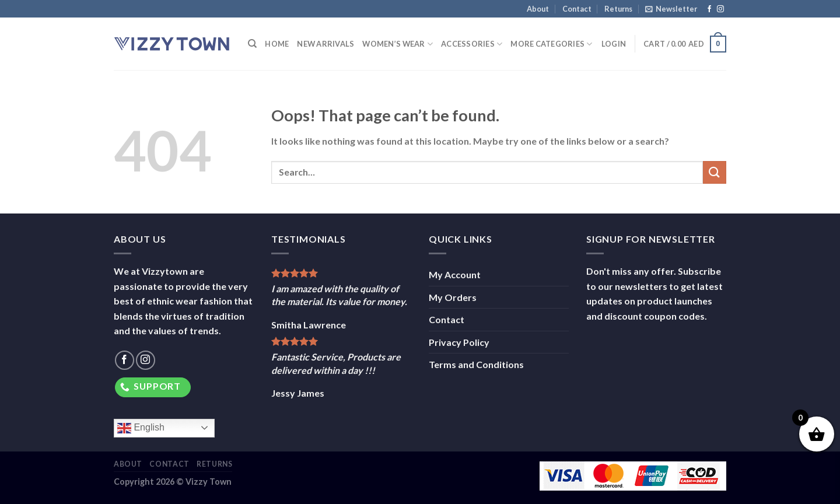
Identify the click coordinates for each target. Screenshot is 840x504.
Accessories (472, 44)
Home (277, 44)
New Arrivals (325, 44)
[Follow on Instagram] (720, 9)
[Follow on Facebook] (709, 9)
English (141, 428)
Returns (618, 9)
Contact (577, 9)
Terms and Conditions (476, 364)
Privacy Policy (459, 342)
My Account (455, 274)
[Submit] (715, 172)
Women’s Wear (398, 44)
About (538, 9)
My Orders (453, 297)
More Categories (551, 44)
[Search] (252, 44)
